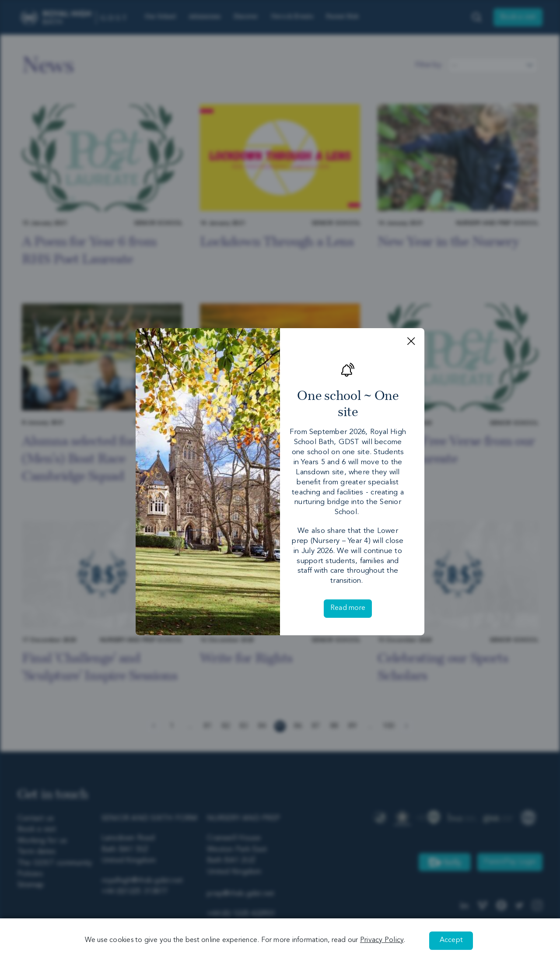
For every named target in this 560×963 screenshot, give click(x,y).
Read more (348, 608)
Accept (451, 940)
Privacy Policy (382, 940)
